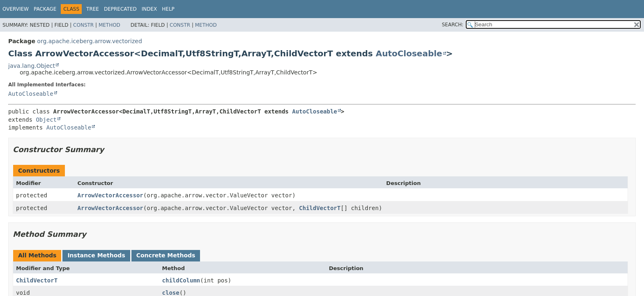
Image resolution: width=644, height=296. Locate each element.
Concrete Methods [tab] (166, 255)
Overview (16, 9)
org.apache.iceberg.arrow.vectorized (90, 41)
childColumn (181, 280)
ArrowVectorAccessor (110, 195)
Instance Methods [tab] (96, 255)
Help (168, 9)
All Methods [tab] (37, 255)
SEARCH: (453, 25)
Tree (93, 9)
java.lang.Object (32, 66)
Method (109, 25)
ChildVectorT (320, 208)
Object (46, 120)
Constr (83, 25)
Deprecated (120, 9)
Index (149, 9)
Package (45, 9)
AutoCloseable (409, 53)
